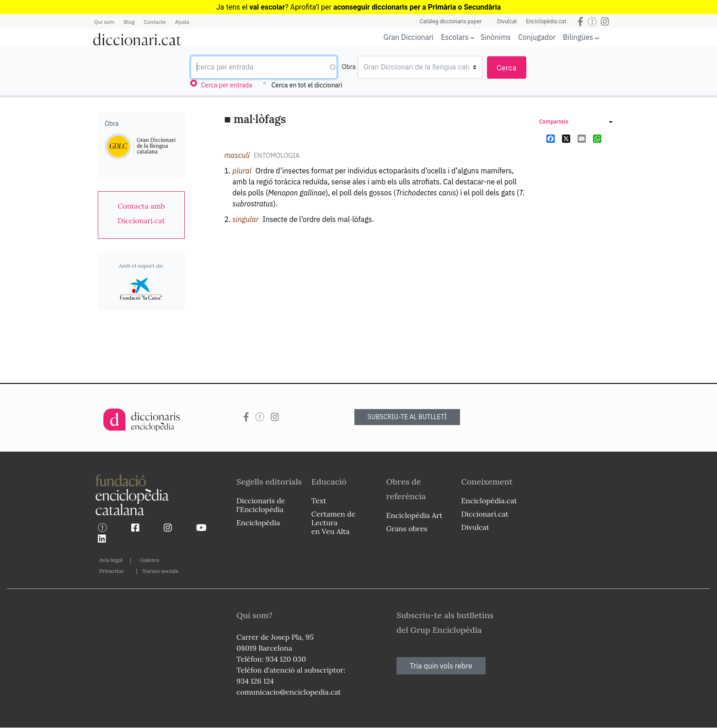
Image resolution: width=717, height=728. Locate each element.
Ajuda (182, 22)
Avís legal (111, 560)
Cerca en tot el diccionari (307, 85)
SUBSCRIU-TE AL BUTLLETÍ (407, 417)
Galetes (150, 560)
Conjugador (537, 37)
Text (319, 501)
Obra (349, 67)
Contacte (155, 22)
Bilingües (578, 37)
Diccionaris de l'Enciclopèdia (261, 505)
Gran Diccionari (409, 37)
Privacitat (111, 571)
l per (409, 7)
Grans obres (407, 528)
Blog (129, 22)
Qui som (104, 22)
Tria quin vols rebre (441, 666)
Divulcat (507, 22)
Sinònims (496, 37)
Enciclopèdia (258, 523)
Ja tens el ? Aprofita (266, 7)
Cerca (507, 68)
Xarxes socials (160, 571)
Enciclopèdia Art (415, 515)
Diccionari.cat (484, 514)
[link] (141, 213)
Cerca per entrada (226, 85)
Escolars (455, 37)
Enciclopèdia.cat (546, 22)
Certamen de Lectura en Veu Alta (333, 523)
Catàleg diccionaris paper (451, 22)
